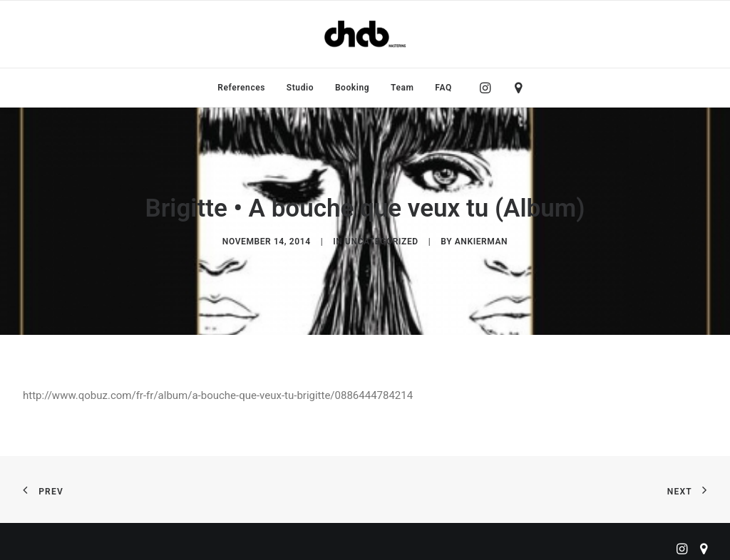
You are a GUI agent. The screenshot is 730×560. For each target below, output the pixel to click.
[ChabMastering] (365, 34)
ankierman (481, 239)
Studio (300, 88)
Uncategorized (382, 239)
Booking (352, 88)
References (241, 88)
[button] (489, 88)
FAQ (443, 88)
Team (402, 88)
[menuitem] (241, 88)
